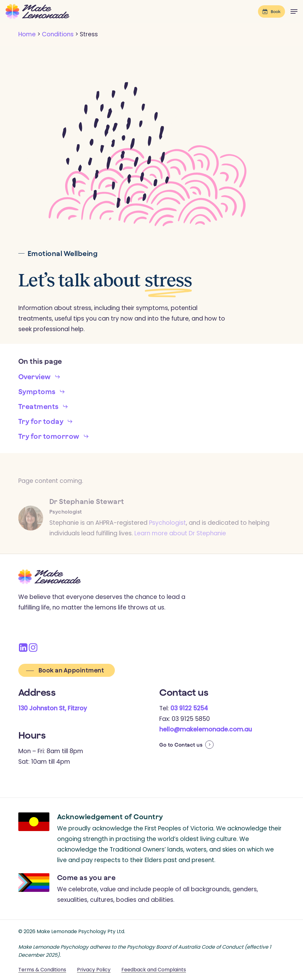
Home (27, 34)
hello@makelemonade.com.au (206, 729)
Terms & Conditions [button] (42, 970)
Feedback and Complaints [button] (154, 970)
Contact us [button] (188, 745)
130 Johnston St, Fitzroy (53, 708)
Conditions (58, 34)
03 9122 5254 (189, 708)
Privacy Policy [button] (94, 970)
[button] (294, 11)
